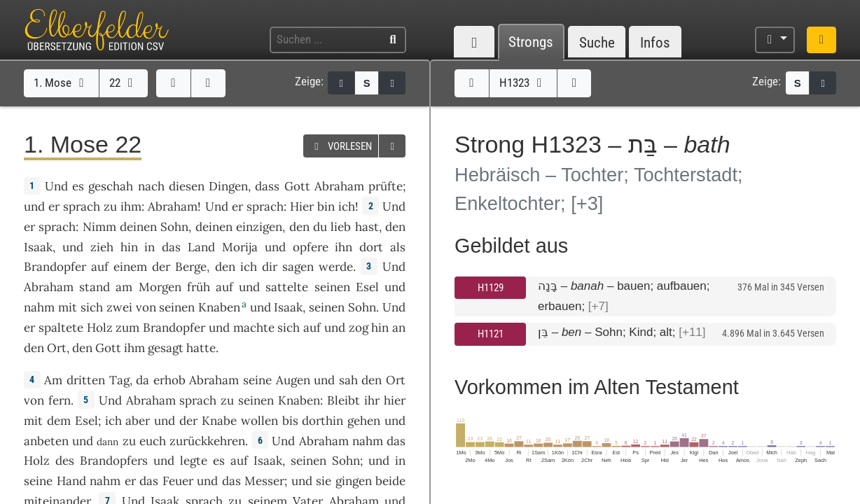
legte (194, 461)
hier (395, 400)
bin (326, 206)
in (150, 247)
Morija (240, 247)
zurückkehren (207, 441)
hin (129, 247)
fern (60, 400)
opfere (311, 247)
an (399, 328)
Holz (100, 328)
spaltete (61, 328)
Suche (597, 42)
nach (151, 186)
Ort (57, 348)
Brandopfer (55, 267)
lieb (341, 227)
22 (124, 83)
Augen (293, 380)
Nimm (99, 227)
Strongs (531, 42)
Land (201, 247)
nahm (39, 307)
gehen (364, 421)
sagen (298, 267)
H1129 (491, 288)
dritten (86, 380)
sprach (82, 206)
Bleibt (344, 400)
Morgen (160, 287)
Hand (71, 481)
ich (347, 206)
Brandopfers (114, 461)
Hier (302, 206)
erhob (169, 380)
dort (371, 247)
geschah (111, 186)
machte (254, 328)
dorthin (322, 421)
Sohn (174, 227)
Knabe (219, 421)
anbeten (46, 441)
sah (348, 380)
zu (110, 206)
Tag (119, 380)
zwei (119, 307)
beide (390, 481)
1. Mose (61, 83)
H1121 (491, 334)
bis (290, 421)
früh (199, 287)
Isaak (38, 247)
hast (367, 227)
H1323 (523, 83)
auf (100, 267)
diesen (187, 186)
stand (95, 287)
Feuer (178, 481)
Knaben (219, 307)
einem (130, 267)
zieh (102, 247)
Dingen (228, 186)
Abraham (339, 186)
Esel (367, 287)
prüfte (386, 186)
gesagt (166, 348)
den (299, 227)
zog (359, 328)
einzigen (259, 227)
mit (68, 307)
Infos (655, 42)
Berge (191, 267)
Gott (297, 186)
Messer (264, 481)
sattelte (287, 287)
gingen (354, 481)
